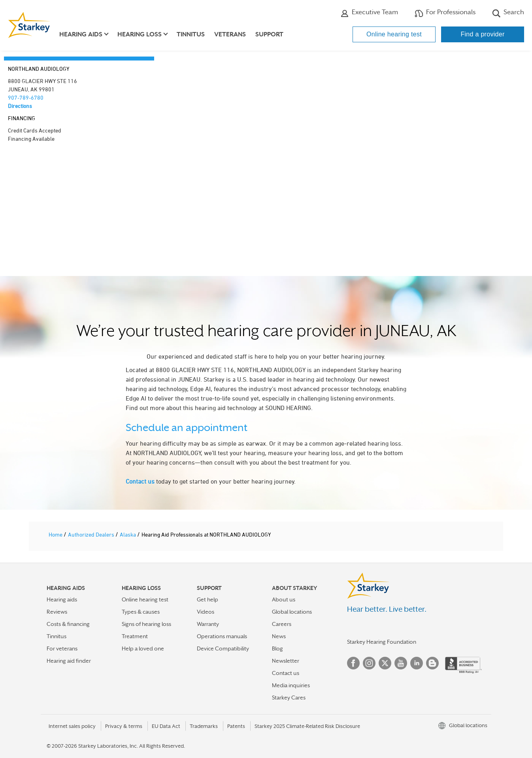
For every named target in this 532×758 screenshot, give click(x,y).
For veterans (62, 648)
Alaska (128, 534)
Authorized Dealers (92, 534)
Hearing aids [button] (81, 34)
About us (284, 599)
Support (269, 34)
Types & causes (141, 612)
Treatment (135, 636)
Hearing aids (62, 599)
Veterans (230, 34)
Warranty (208, 624)
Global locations (292, 612)
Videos (206, 612)
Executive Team (369, 13)
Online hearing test (394, 34)
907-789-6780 (26, 97)
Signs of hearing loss (146, 624)
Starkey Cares (289, 698)
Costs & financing (68, 624)
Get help (208, 599)
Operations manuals (222, 636)
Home (56, 534)
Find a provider (482, 34)
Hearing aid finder (69, 661)
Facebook (353, 663)
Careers (282, 624)
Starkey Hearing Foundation (382, 642)
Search (508, 13)
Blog (277, 648)
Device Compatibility (223, 648)
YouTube (401, 663)
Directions (20, 106)
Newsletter (286, 661)
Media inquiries (291, 685)
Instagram (369, 663)
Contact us (140, 481)
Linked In (417, 663)
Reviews (57, 612)
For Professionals (445, 13)
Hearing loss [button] (140, 34)
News (279, 636)
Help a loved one (143, 648)
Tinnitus (191, 34)
